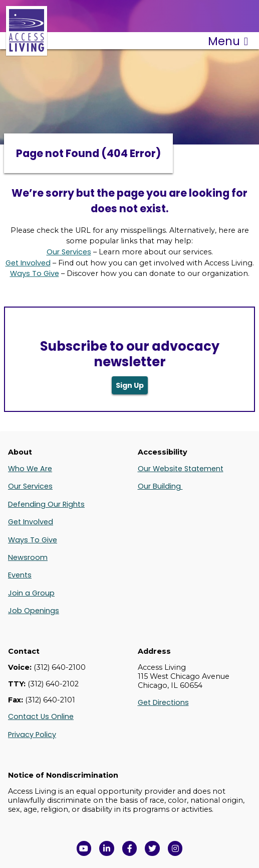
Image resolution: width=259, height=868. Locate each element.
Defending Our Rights (46, 504)
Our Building (160, 486)
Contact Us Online (41, 716)
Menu (228, 41)
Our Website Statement (181, 469)
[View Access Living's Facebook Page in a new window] (130, 848)
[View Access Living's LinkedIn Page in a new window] (107, 848)
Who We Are (30, 469)
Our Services (69, 252)
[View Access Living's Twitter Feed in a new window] (152, 848)
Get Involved (28, 263)
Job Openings (34, 611)
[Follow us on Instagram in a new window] (175, 848)
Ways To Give (35, 273)
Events (20, 575)
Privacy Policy (32, 735)
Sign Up (130, 385)
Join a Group (31, 593)
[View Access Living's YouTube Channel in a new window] (84, 848)
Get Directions (163, 702)
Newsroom (28, 557)
